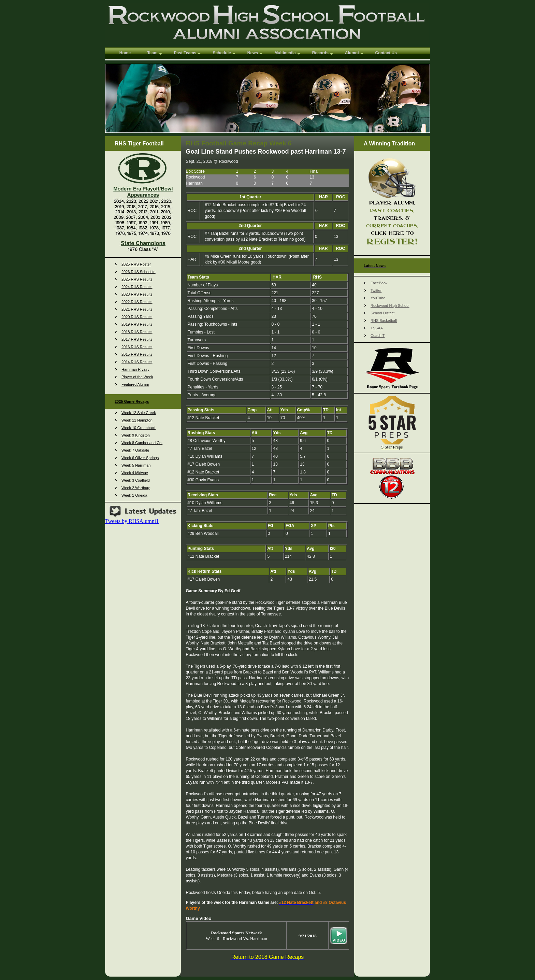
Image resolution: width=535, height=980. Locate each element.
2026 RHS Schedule (139, 272)
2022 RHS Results (137, 302)
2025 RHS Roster (136, 264)
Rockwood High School (390, 306)
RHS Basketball (384, 321)
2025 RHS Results (137, 279)
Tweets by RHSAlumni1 (132, 521)
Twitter (376, 290)
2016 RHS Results (137, 347)
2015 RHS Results (137, 354)
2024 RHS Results (137, 287)
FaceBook (379, 283)
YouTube (378, 298)
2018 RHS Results (137, 332)
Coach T (378, 336)
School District (382, 313)
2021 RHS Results (137, 309)
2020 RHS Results (137, 317)
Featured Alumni (135, 384)
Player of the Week (137, 377)
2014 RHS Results (137, 362)
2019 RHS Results (137, 324)
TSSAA (377, 328)
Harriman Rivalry (135, 369)
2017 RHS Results (137, 339)
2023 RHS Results (137, 294)
